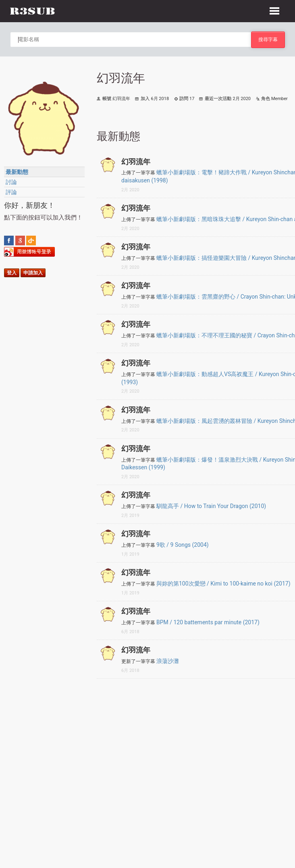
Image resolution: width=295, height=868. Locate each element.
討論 (11, 182)
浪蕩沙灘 (168, 661)
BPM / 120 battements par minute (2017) (208, 622)
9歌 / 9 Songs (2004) (183, 545)
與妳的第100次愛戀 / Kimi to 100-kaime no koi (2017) (223, 584)
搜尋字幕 (268, 39)
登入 (12, 273)
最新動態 (17, 172)
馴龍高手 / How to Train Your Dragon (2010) (211, 506)
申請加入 (33, 273)
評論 (11, 192)
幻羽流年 (136, 162)
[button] (274, 10)
